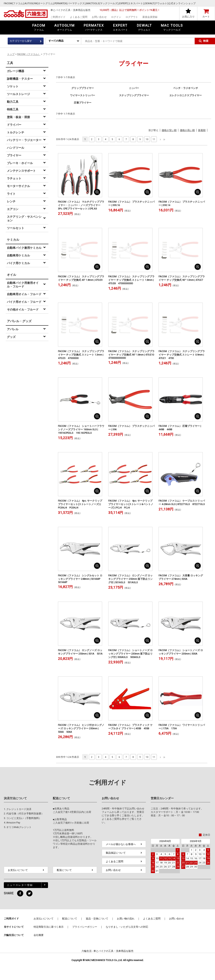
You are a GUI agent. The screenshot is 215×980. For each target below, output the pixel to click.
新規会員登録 (150, 17)
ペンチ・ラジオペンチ (186, 88)
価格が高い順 (187, 130)
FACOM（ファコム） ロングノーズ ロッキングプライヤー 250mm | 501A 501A (80, 652)
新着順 (202, 130)
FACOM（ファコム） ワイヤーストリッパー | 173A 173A (182, 727)
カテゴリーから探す (21, 41)
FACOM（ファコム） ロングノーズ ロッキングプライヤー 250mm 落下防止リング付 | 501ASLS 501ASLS (130, 579)
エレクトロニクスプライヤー (186, 95)
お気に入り (188, 17)
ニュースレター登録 (20, 885)
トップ (11, 54)
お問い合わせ (99, 17)
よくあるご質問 (79, 17)
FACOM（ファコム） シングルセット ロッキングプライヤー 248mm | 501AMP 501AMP (80, 579)
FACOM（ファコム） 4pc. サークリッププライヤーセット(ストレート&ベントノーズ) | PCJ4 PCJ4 (131, 504)
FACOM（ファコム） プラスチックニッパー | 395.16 (131, 203)
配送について (64, 870)
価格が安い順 (169, 130)
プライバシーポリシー (85, 927)
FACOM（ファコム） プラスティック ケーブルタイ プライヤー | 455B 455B (130, 727)
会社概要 (39, 935)
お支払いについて (18, 870)
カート (206, 17)
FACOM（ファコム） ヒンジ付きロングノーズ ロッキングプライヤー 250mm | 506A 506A (81, 728)
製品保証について (116, 853)
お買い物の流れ (126, 919)
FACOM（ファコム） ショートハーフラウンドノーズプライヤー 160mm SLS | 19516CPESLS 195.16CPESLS (81, 429)
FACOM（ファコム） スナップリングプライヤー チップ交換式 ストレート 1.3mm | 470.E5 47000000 (81, 355)
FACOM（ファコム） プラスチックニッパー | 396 (131, 428)
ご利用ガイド (58, 17)
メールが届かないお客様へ (121, 844)
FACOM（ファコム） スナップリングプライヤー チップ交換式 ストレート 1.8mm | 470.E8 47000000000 (131, 280)
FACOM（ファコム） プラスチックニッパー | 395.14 (182, 203)
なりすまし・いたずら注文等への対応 (127, 927)
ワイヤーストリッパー (83, 95)
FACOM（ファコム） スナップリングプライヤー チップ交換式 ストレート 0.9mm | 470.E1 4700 (182, 355)
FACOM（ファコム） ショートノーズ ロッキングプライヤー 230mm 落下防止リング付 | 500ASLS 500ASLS (130, 654)
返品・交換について (97, 919)
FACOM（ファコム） (29, 54)
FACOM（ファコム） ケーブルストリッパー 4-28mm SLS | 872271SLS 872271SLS (182, 502)
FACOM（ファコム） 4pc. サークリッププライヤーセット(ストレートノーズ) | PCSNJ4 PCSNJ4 (80, 504)
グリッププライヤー (83, 88)
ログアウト (132, 17)
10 (147, 139)
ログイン (116, 17)
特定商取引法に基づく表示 (49, 927)
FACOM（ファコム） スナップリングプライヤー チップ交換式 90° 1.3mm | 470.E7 (182, 278)
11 (154, 139)
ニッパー (134, 88)
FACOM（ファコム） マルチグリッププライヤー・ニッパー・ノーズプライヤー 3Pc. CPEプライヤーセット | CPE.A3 (81, 205)
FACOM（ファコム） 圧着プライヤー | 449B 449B (180, 428)
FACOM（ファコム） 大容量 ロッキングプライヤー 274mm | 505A (181, 577)
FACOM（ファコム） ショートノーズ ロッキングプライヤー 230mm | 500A (181, 652)
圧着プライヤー (83, 103)
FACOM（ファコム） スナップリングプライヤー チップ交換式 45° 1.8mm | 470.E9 (81, 278)
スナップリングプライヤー (134, 95)
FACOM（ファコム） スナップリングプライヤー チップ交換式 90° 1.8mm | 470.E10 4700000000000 (131, 355)
